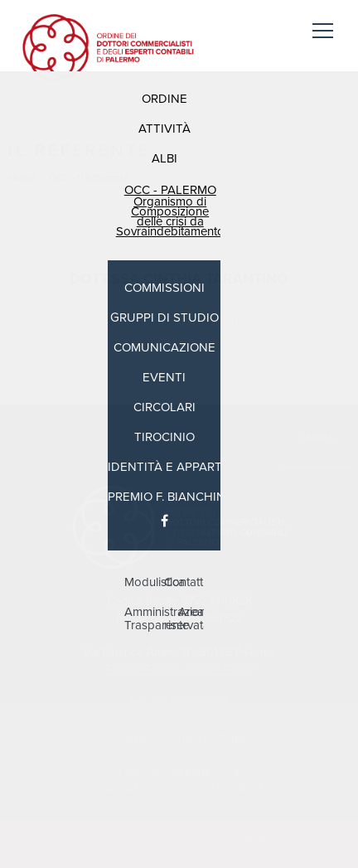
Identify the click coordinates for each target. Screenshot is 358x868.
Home (22, 177)
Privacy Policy (140, 669)
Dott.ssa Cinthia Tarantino (179, 279)
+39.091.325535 (189, 703)
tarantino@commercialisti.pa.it (179, 319)
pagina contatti (92, 849)
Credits (317, 438)
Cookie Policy (219, 669)
